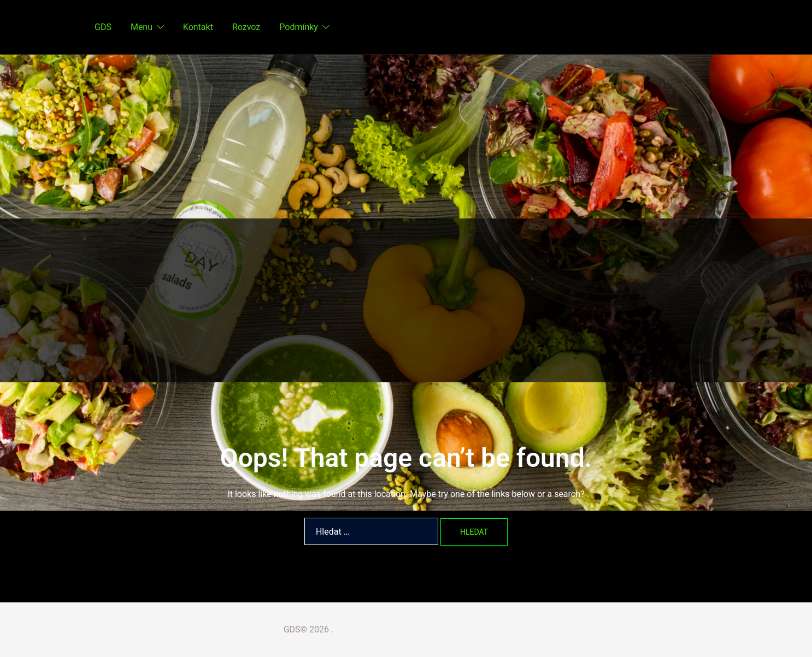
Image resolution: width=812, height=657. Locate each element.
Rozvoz (246, 27)
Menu (142, 27)
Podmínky (299, 27)
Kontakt (198, 27)
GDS (103, 27)
